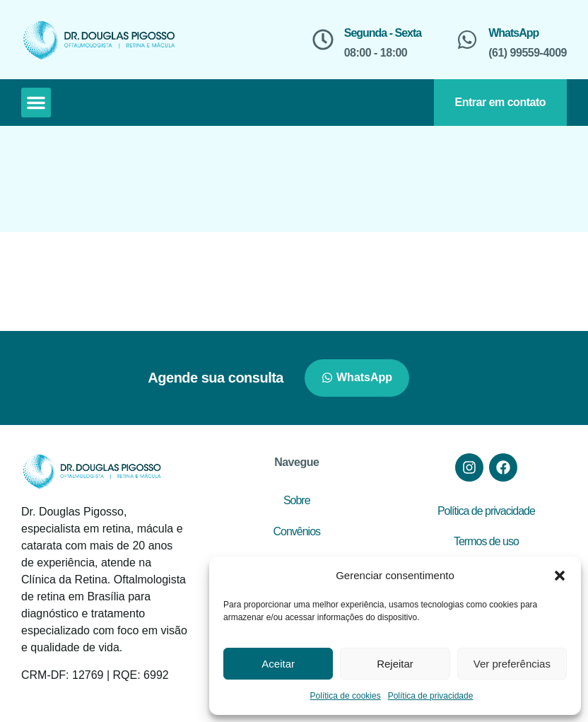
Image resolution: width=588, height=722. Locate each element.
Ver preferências (512, 664)
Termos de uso (486, 541)
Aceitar (278, 664)
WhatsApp (513, 33)
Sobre (297, 500)
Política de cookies (346, 696)
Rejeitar (395, 664)
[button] (560, 576)
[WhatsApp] (467, 40)
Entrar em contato (500, 102)
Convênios (296, 531)
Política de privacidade (431, 696)
